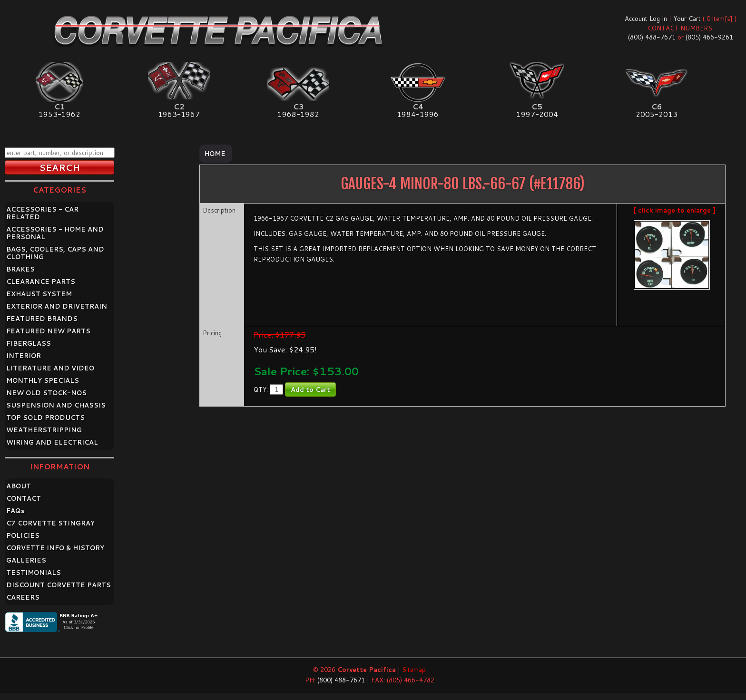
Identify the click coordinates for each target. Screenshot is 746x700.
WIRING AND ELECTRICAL (52, 442)
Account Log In (646, 19)
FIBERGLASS (29, 343)
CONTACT (24, 498)
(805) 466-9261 (709, 37)
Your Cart (687, 19)
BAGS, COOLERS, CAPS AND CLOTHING (55, 253)
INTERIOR (24, 356)
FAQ (15, 511)
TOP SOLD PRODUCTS (45, 418)
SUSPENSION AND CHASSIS (56, 405)
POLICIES (23, 535)
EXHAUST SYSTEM (39, 294)
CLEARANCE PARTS (41, 282)
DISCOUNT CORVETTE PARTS (59, 585)
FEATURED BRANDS (42, 319)
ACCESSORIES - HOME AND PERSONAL (55, 233)
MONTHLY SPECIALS (43, 380)
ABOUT (19, 486)
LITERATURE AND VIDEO (50, 368)
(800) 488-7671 (652, 37)
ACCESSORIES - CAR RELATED (42, 213)
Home (215, 154)
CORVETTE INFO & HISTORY (55, 548)
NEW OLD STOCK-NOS (46, 393)
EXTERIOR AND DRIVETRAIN (57, 306)
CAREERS (23, 597)
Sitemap (414, 670)
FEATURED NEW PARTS (48, 331)
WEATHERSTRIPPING (44, 430)
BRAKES (20, 269)
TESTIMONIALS (34, 573)
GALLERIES (26, 560)
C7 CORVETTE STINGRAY (50, 523)
